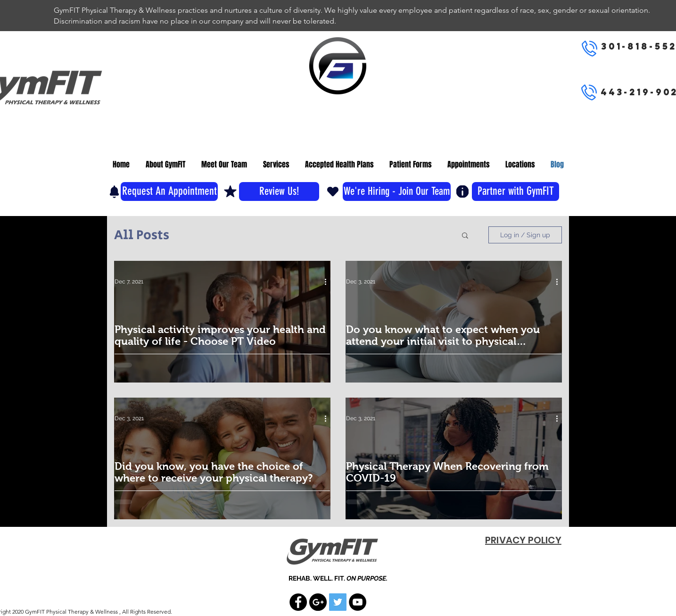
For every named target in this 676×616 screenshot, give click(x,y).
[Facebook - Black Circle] (298, 602)
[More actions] (329, 282)
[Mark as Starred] (230, 191)
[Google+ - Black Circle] (318, 602)
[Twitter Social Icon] (338, 602)
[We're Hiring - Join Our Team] (397, 191)
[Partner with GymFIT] (515, 191)
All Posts (142, 235)
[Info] (462, 191)
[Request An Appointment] (169, 191)
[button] (465, 236)
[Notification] (114, 191)
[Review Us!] (279, 191)
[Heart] (333, 191)
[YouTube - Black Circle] (358, 602)
